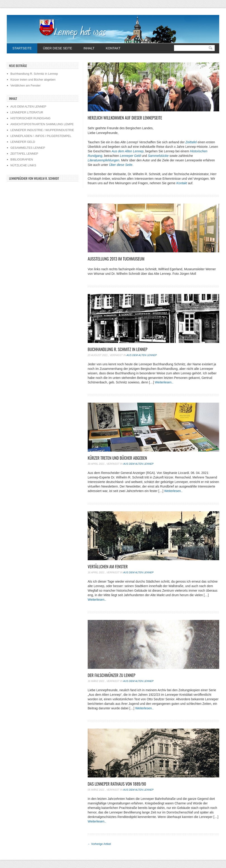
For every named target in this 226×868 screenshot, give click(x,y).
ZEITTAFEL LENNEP (24, 154)
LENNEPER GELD (23, 142)
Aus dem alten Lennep (141, 355)
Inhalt (89, 48)
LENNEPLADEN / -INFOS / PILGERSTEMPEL (41, 136)
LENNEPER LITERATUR (27, 112)
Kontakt (113, 48)
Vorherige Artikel (99, 844)
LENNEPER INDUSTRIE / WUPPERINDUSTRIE (42, 130)
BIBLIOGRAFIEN (22, 159)
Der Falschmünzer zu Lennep (112, 675)
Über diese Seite (58, 48)
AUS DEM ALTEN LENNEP (28, 106)
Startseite (22, 48)
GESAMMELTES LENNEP (28, 148)
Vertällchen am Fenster (108, 567)
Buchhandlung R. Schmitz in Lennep (118, 349)
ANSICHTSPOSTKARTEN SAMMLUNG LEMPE (42, 124)
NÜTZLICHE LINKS (23, 165)
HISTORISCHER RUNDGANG (30, 118)
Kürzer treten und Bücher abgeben (117, 458)
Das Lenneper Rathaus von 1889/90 (117, 784)
